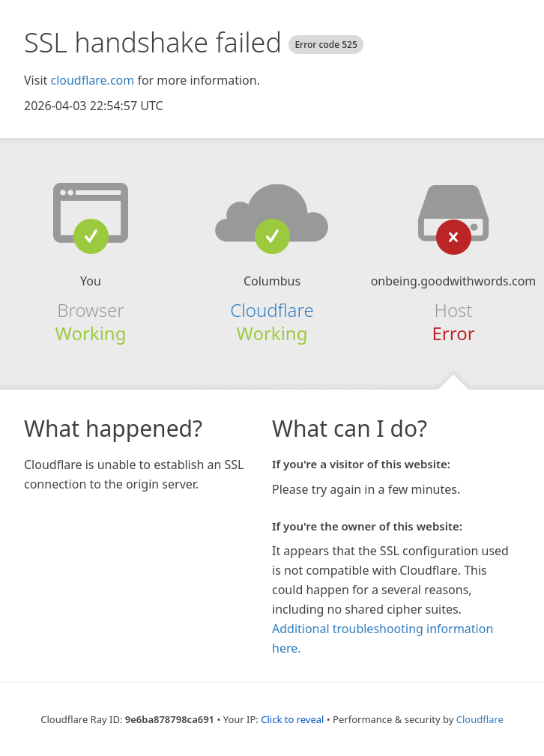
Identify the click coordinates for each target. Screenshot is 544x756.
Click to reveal (292, 719)
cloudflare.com (92, 80)
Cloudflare (272, 310)
